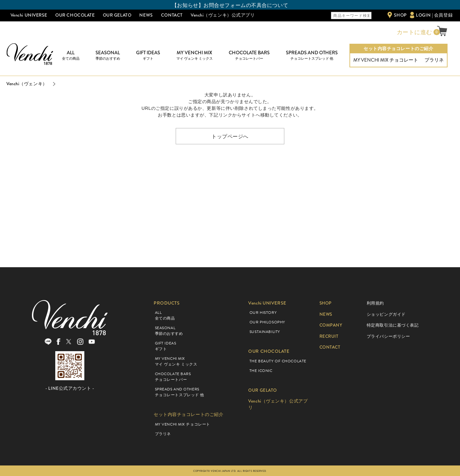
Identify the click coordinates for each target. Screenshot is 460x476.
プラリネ (434, 60)
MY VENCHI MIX (195, 55)
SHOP (400, 15)
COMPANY (332, 325)
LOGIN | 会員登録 (434, 15)
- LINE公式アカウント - (70, 390)
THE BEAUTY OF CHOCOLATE (278, 361)
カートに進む (414, 32)
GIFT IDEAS (148, 55)
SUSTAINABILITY (265, 332)
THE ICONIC (261, 371)
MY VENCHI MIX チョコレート (386, 60)
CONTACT (172, 15)
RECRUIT (330, 336)
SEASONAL (108, 55)
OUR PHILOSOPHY (267, 322)
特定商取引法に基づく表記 (393, 325)
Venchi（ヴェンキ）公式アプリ (223, 15)
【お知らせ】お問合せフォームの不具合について (230, 5)
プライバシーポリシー (388, 336)
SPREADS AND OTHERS (312, 55)
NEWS (146, 15)
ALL (71, 55)
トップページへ (230, 136)
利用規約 (375, 303)
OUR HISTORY (263, 313)
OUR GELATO (117, 15)
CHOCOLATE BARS (249, 55)
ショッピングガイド (386, 314)
